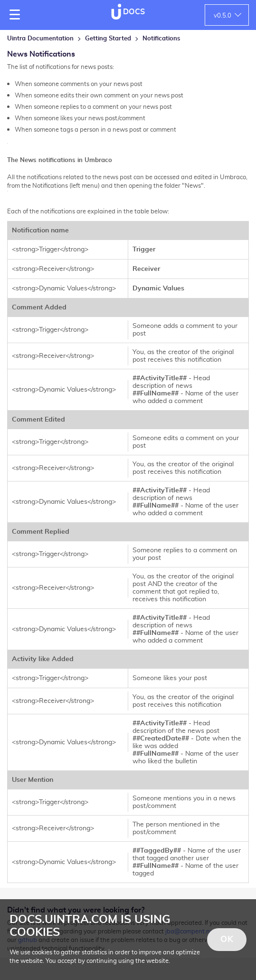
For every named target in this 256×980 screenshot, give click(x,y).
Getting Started (108, 39)
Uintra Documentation (40, 39)
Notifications (161, 39)
